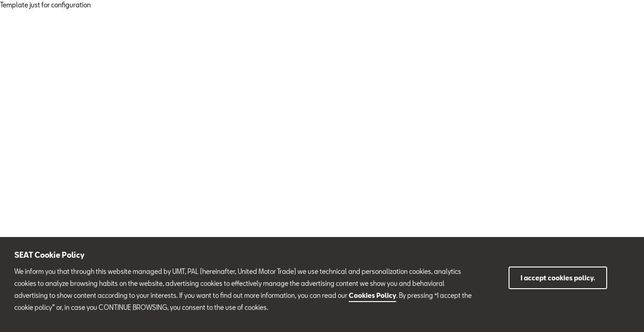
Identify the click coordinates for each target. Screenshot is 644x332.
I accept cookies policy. (558, 278)
